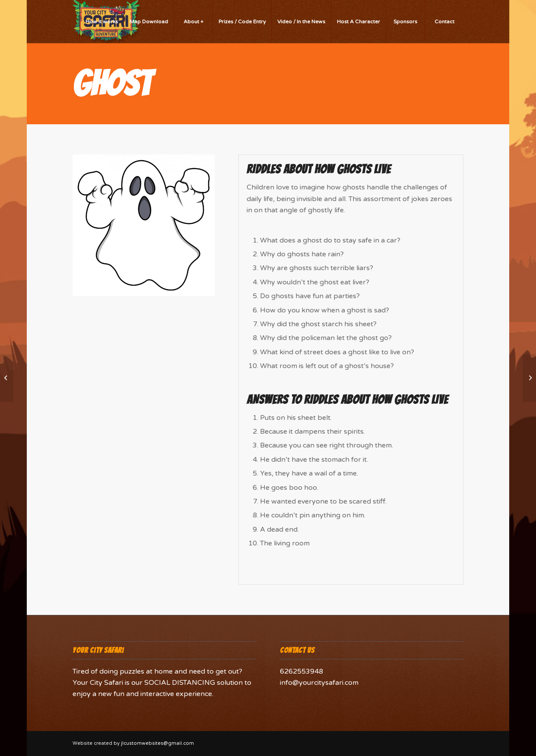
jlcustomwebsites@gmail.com (157, 743)
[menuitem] (101, 22)
